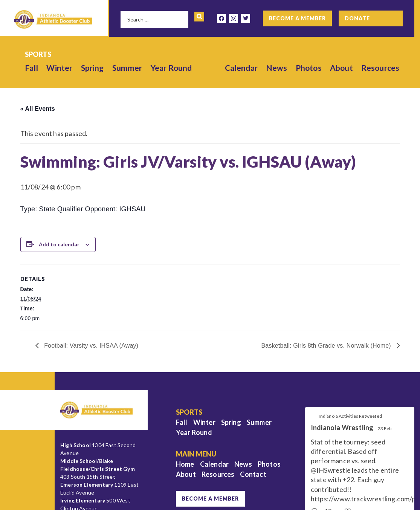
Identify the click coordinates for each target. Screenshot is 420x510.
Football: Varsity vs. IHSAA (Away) (91, 346)
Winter (59, 68)
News (277, 68)
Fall (32, 68)
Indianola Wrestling (342, 428)
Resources (380, 68)
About (341, 68)
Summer (127, 68)
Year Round (171, 68)
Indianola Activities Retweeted (350, 416)
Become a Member (297, 18)
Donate (357, 18)
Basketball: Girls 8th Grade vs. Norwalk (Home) (327, 346)
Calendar (241, 68)
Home (185, 464)
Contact (253, 474)
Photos (309, 68)
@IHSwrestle (331, 470)
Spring (92, 68)
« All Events (38, 109)
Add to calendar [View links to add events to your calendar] (59, 244)
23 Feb (385, 428)
